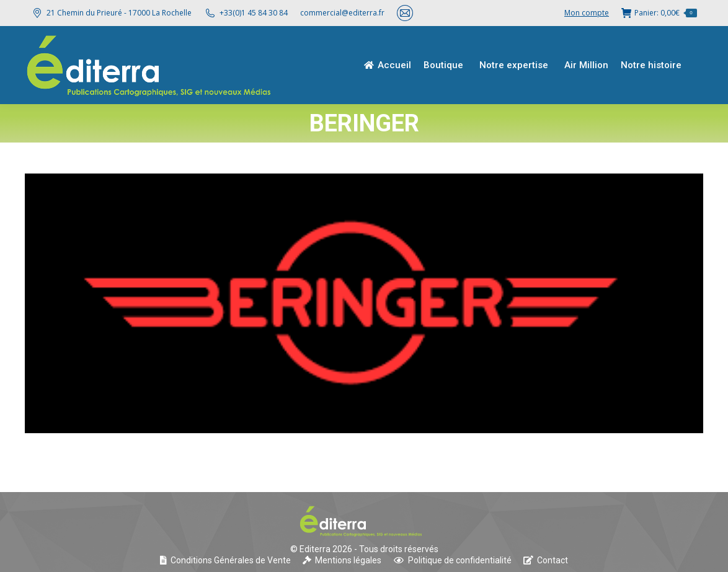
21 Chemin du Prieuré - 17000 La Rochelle (111, 13)
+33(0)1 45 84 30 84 (254, 13)
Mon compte (587, 13)
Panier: (659, 13)
